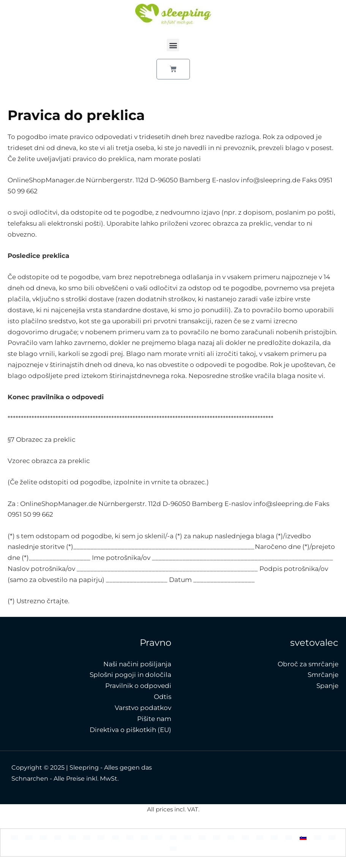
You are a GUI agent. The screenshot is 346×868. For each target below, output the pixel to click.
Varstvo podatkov (143, 708)
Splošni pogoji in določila (130, 675)
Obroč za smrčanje (308, 664)
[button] (173, 45)
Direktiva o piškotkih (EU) (130, 730)
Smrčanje (323, 675)
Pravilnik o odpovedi (138, 686)
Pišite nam (154, 719)
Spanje (327, 686)
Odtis (163, 697)
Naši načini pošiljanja (137, 664)
